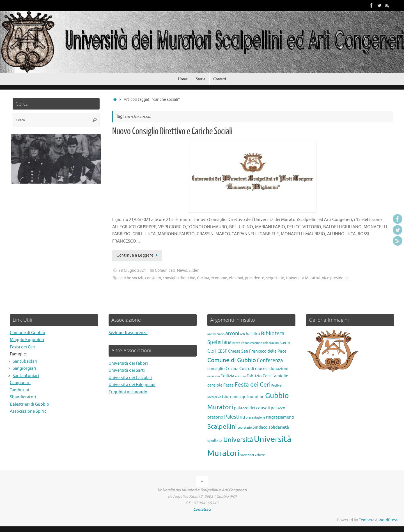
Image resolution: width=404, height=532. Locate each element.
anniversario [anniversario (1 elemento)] (216, 334)
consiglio (153, 278)
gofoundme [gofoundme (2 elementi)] (253, 397)
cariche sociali (131, 278)
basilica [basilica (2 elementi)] (253, 334)
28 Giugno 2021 (132, 270)
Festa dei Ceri (23, 347)
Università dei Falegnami (132, 385)
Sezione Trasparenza (128, 333)
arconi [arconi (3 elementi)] (232, 334)
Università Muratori (303, 278)
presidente (255, 278)
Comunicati (165, 270)
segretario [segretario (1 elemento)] (245, 428)
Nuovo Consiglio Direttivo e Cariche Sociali (172, 131)
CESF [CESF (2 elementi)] (222, 351)
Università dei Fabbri (128, 363)
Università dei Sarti (127, 370)
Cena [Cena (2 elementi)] (285, 343)
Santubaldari (25, 361)
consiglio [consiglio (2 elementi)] (216, 369)
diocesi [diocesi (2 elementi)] (262, 369)
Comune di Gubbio (27, 333)
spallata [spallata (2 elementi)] (215, 440)
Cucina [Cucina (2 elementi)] (232, 369)
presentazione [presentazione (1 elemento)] (255, 418)
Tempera (367, 520)
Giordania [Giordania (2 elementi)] (231, 397)
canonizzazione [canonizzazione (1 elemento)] (252, 343)
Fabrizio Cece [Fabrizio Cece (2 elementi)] (259, 376)
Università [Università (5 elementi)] (238, 440)
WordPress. (388, 520)
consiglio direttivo (179, 278)
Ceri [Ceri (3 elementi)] (212, 351)
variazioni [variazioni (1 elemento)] (247, 455)
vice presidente (336, 278)
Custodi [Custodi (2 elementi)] (247, 369)
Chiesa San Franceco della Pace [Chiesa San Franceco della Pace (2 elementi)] (257, 351)
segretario (275, 278)
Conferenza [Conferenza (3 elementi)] (270, 360)
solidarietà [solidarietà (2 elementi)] (279, 427)
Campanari (20, 383)
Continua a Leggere (138, 255)
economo (219, 278)
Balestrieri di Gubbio (29, 404)
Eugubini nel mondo (128, 392)
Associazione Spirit (28, 411)
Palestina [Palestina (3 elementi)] (235, 417)
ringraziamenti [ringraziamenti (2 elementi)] (280, 417)
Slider (194, 270)
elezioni (236, 278)
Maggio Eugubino (27, 340)
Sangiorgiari (24, 368)
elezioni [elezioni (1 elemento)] (240, 376)
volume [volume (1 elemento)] (260, 455)
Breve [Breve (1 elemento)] (236, 343)
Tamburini (19, 390)
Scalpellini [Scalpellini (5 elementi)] (222, 427)
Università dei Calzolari (130, 378)
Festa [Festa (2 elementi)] (229, 385)
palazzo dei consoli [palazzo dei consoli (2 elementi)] (252, 408)
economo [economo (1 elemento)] (214, 376)
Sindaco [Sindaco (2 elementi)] (260, 427)
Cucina (203, 278)
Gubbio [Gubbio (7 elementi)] (277, 396)
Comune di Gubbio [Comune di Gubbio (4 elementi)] (232, 360)
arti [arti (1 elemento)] (243, 334)
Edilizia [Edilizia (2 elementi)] (227, 376)
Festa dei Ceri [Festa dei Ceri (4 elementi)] (252, 385)
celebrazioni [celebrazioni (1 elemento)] (271, 343)
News (182, 270)
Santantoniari (26, 376)
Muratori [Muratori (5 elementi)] (220, 407)
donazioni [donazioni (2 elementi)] (279, 369)
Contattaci (202, 509)
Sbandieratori (23, 397)
